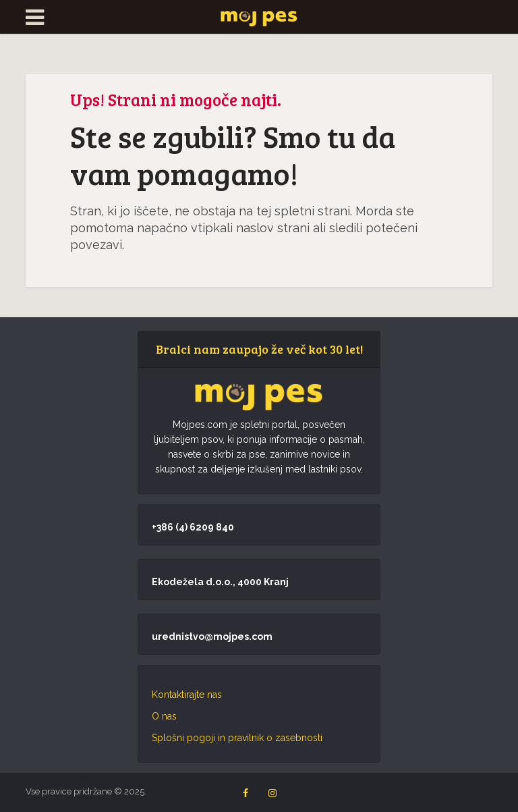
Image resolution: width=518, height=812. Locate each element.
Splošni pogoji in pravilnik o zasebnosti (237, 738)
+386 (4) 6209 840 (193, 527)
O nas (164, 716)
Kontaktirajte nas (187, 695)
